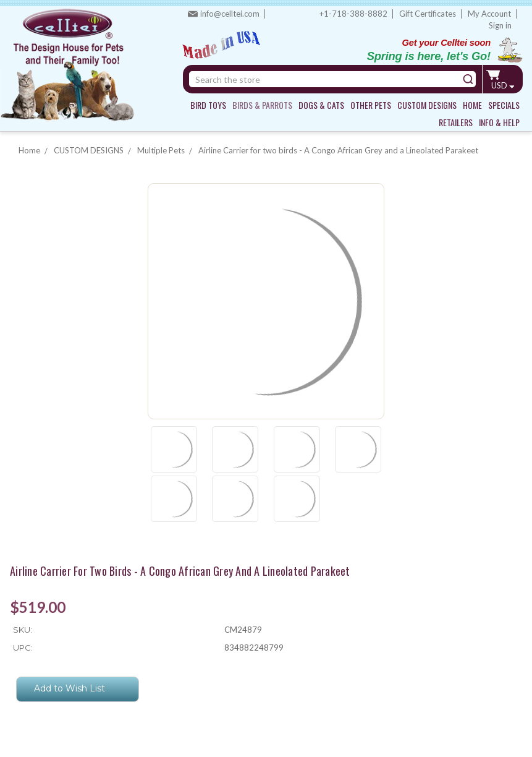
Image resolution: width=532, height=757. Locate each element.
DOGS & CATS (321, 105)
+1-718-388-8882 (353, 14)
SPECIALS (504, 105)
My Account (489, 14)
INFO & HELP (499, 122)
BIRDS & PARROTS (262, 105)
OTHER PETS (371, 105)
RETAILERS (456, 122)
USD (503, 85)
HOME (472, 105)
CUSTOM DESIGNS (427, 105)
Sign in (500, 25)
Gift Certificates (428, 14)
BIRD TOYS (208, 105)
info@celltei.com (230, 14)
